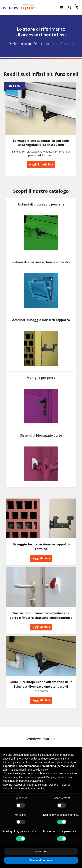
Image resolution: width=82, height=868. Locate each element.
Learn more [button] (41, 851)
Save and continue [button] (41, 860)
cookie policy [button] (40, 770)
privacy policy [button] (29, 759)
